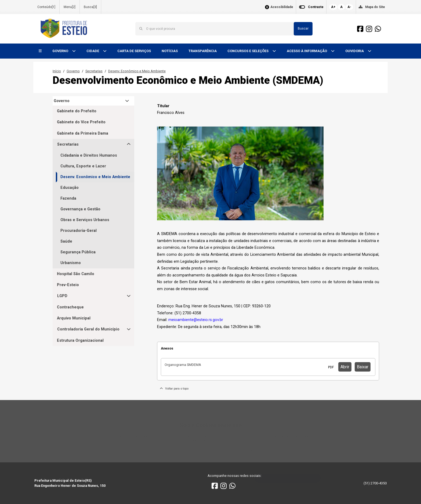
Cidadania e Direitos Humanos (89, 155)
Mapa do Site (375, 7)
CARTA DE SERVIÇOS (134, 51)
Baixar (363, 367)
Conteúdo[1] (46, 7)
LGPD (62, 296)
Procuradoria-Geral (79, 231)
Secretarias (94, 71)
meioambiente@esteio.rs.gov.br (196, 320)
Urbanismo (71, 263)
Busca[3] (90, 7)
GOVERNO (61, 51)
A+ (333, 7)
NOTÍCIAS (170, 51)
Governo (73, 71)
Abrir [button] (345, 367)
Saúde (66, 241)
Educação (70, 188)
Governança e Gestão (80, 209)
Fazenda (68, 198)
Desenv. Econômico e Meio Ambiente (137, 71)
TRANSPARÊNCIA (203, 51)
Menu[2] (70, 7)
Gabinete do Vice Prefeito (81, 122)
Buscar (303, 28)
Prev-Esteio (68, 285)
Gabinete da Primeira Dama (83, 133)
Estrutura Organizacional (80, 341)
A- (349, 7)
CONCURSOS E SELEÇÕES (248, 51)
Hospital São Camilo (76, 274)
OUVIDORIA (355, 51)
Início (57, 71)
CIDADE (93, 51)
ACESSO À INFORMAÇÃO (307, 51)
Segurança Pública (78, 252)
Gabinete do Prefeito (77, 111)
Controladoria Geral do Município (88, 329)
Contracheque (70, 307)
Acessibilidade (282, 7)
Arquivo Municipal (74, 318)
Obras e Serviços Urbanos (85, 220)
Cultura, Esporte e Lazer (83, 166)
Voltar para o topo (174, 389)
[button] (40, 51)
